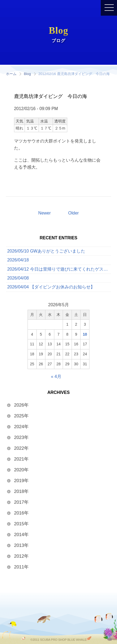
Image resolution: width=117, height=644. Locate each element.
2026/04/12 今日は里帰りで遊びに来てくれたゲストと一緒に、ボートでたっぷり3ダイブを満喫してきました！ (59, 269)
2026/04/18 (18, 260)
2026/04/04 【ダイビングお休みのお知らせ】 (51, 287)
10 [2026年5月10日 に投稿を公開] (85, 334)
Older (73, 213)
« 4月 (56, 376)
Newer (45, 213)
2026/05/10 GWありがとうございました (46, 251)
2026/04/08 (18, 278)
